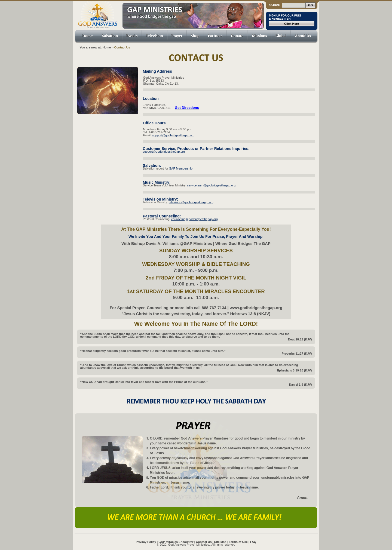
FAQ (253, 542)
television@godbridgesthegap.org (191, 202)
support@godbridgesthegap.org (173, 135)
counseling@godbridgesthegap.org (195, 219)
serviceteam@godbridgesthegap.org (212, 185)
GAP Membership (181, 168)
